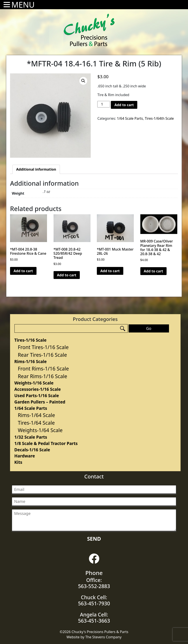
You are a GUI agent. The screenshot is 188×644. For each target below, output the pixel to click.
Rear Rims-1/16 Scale (43, 376)
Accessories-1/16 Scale (38, 389)
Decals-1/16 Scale (32, 450)
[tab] (36, 169)
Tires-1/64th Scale (159, 118)
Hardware (25, 456)
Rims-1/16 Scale (31, 361)
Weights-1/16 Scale (34, 383)
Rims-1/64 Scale (37, 415)
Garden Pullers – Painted (40, 402)
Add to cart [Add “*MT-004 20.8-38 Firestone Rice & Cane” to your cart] (23, 271)
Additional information (36, 169)
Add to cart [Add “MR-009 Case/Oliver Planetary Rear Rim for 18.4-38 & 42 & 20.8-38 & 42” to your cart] (154, 271)
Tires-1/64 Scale (36, 423)
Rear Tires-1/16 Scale (43, 355)
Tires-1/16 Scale (30, 340)
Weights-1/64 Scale (40, 430)
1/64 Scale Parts (31, 408)
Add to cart (124, 105)
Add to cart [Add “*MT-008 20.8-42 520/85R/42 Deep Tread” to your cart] (67, 275)
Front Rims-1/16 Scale (43, 369)
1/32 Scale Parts (31, 437)
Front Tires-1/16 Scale (43, 347)
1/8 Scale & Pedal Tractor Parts (46, 443)
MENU (23, 5)
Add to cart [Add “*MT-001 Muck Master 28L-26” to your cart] (110, 271)
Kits (18, 462)
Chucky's (89, 30)
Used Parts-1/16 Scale (37, 396)
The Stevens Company (103, 637)
